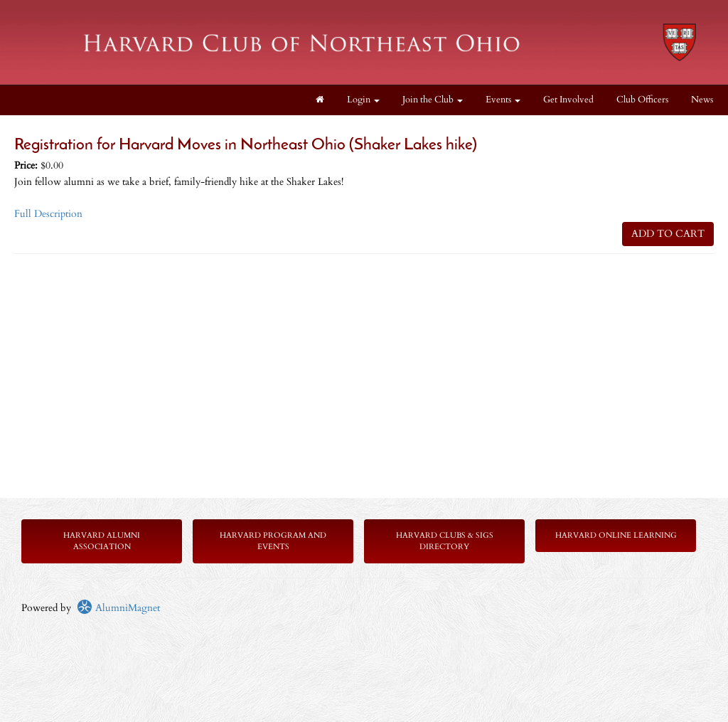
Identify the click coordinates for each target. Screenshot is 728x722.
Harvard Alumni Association (102, 541)
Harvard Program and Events (273, 541)
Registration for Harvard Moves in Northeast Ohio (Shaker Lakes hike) (246, 145)
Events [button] (503, 100)
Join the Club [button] (433, 100)
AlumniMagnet (118, 608)
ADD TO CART (668, 234)
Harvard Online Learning (616, 535)
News (702, 100)
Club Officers (642, 100)
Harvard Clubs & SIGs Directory (445, 541)
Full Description (48, 214)
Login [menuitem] (363, 100)
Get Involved (568, 100)
